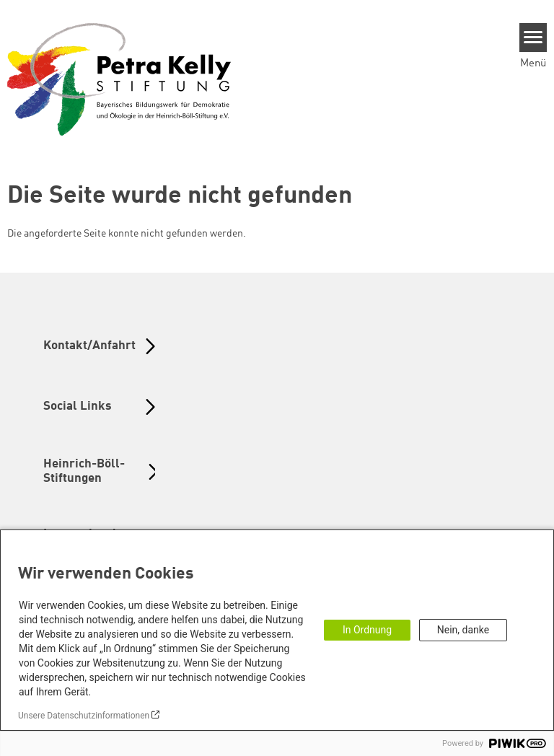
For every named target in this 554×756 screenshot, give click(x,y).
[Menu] (533, 38)
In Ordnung (367, 630)
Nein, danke (463, 630)
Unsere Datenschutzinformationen (84, 716)
